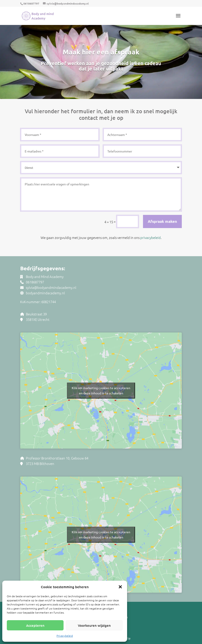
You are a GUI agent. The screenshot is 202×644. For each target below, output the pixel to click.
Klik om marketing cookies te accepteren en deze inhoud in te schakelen (101, 390)
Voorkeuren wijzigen (94, 625)
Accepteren (35, 625)
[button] (120, 587)
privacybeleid (150, 237)
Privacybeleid (65, 636)
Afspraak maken (162, 221)
